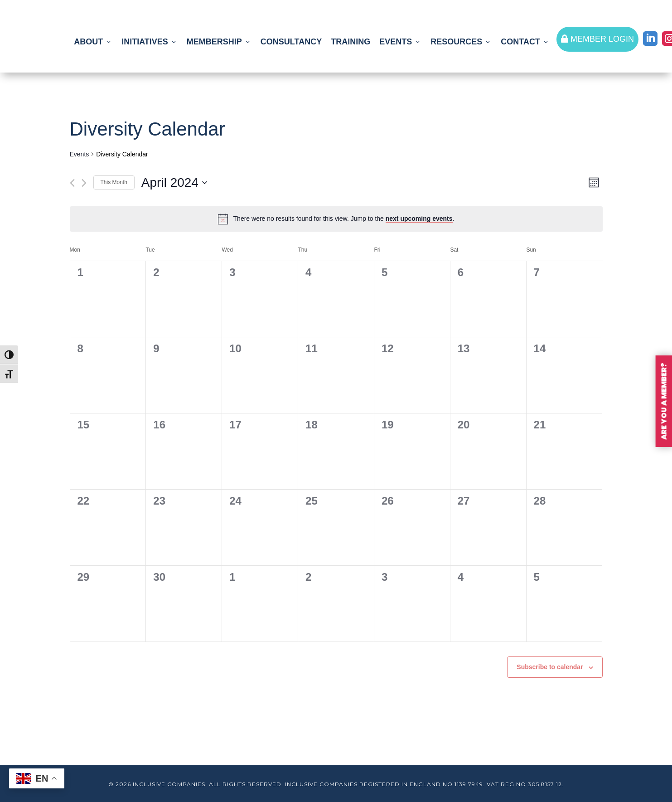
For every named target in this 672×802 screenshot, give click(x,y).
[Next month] (84, 183)
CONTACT (525, 42)
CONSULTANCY (291, 42)
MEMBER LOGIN (597, 39)
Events (80, 154)
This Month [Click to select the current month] (114, 182)
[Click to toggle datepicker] (174, 183)
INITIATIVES (150, 42)
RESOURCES (461, 42)
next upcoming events (419, 219)
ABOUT (93, 42)
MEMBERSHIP (219, 42)
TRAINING (351, 42)
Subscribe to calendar (550, 667)
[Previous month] (72, 183)
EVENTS (400, 42)
